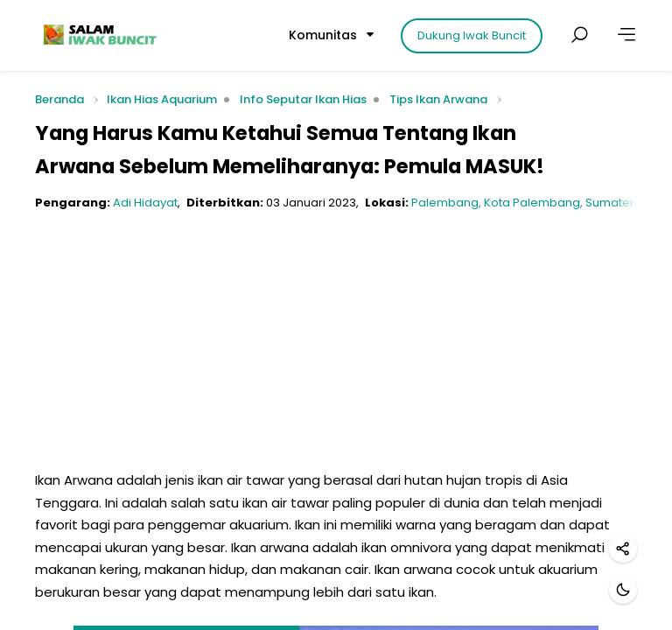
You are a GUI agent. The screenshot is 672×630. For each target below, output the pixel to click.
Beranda (59, 100)
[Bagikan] (623, 549)
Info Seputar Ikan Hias (303, 99)
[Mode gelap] (623, 590)
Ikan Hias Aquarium (162, 99)
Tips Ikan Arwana (438, 99)
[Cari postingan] (579, 35)
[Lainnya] (626, 35)
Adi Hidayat (145, 203)
